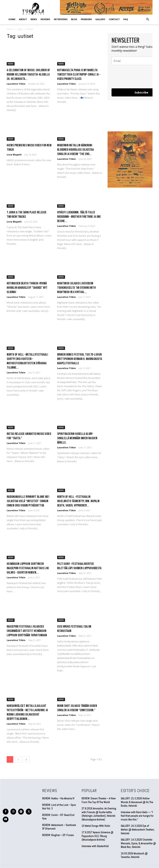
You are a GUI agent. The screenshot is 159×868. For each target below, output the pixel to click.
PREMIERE (86, 19)
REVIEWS (45, 19)
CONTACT (114, 19)
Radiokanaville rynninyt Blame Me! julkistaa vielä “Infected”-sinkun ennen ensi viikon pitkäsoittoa (28, 501)
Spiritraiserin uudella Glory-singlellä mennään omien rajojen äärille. (77, 438)
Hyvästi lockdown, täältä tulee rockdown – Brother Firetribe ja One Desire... (79, 217)
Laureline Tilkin (16, 84)
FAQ (126, 19)
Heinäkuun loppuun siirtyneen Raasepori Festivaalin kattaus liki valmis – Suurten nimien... (28, 568)
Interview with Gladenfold (95, 845)
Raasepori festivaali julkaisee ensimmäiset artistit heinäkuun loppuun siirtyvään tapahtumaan (27, 631)
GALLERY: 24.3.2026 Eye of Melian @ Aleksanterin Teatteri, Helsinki (138, 827)
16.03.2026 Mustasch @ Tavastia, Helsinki (134, 851)
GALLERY (100, 19)
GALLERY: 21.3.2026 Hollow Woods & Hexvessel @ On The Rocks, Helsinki (137, 802)
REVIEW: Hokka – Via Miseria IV (58, 798)
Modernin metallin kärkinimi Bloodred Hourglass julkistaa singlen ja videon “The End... (75, 150)
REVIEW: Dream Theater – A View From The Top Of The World (98, 800)
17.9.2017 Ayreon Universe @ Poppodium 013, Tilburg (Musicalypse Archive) (97, 835)
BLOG (74, 19)
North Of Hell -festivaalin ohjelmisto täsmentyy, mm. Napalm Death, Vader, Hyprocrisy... (78, 501)
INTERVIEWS (61, 19)
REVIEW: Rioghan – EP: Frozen (58, 835)
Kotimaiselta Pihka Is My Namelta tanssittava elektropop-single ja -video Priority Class (79, 75)
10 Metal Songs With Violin (96, 825)
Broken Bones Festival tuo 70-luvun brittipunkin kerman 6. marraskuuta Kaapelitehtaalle (80, 359)
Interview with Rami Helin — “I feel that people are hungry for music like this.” (137, 815)
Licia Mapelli (14, 155)
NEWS (34, 19)
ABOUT (23, 19)
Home (12, 19)
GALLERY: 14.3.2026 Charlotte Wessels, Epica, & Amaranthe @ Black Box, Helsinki (138, 839)
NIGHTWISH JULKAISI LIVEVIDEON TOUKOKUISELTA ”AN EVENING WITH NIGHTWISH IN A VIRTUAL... (76, 288)
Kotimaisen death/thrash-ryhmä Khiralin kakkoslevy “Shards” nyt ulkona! (27, 288)
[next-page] (26, 759)
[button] (148, 19)
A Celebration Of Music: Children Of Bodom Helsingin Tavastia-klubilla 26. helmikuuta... (28, 75)
